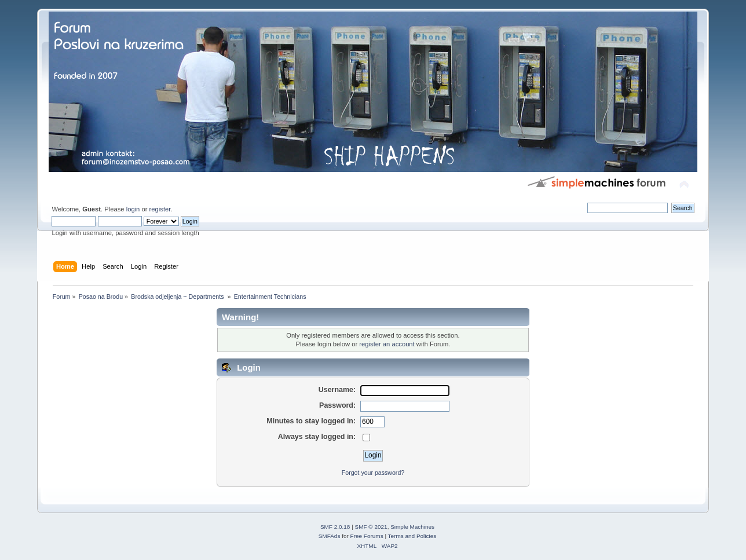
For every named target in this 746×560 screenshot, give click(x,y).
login (133, 209)
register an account (387, 344)
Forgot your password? (373, 473)
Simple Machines (412, 527)
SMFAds (330, 536)
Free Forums (367, 536)
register (160, 209)
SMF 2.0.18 (335, 527)
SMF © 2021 (371, 527)
